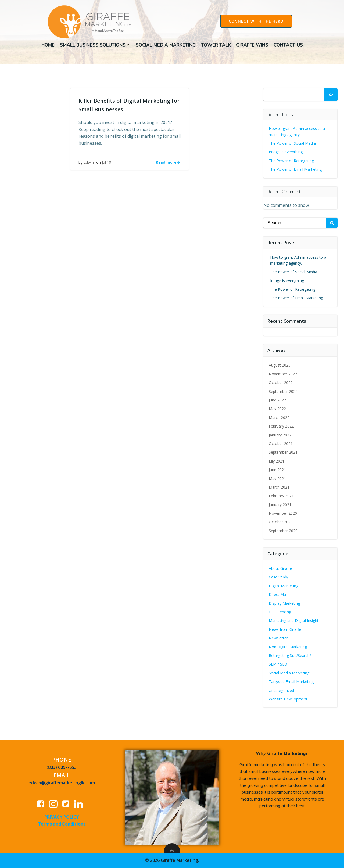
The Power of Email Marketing (296, 169)
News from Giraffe (285, 629)
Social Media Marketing (166, 45)
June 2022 (277, 400)
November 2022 (283, 374)
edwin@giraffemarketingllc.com (62, 783)
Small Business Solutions (95, 45)
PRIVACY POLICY (62, 817)
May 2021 (277, 479)
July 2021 (277, 461)
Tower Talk (216, 45)
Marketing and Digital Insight (294, 620)
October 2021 (281, 444)
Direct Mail (278, 594)
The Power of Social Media (292, 143)
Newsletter (278, 638)
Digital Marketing (284, 586)
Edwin (89, 162)
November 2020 (283, 513)
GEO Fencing (280, 612)
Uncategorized (281, 690)
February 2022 (281, 426)
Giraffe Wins (252, 45)
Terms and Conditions (62, 824)
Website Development (288, 699)
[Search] (331, 95)
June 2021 (277, 470)
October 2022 (281, 383)
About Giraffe (280, 568)
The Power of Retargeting (291, 161)
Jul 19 (107, 162)
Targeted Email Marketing (291, 682)
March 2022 (279, 417)
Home (48, 45)
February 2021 (281, 496)
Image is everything (286, 152)
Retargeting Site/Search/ (290, 655)
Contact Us (288, 45)
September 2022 (283, 391)
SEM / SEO (278, 664)
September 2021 (283, 452)
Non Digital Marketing (288, 647)
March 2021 (279, 487)
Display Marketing (284, 603)
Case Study (278, 577)
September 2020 (283, 531)
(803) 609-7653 (62, 767)
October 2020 (281, 522)
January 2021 (280, 505)
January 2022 (280, 435)
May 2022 (277, 409)
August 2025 (280, 365)
